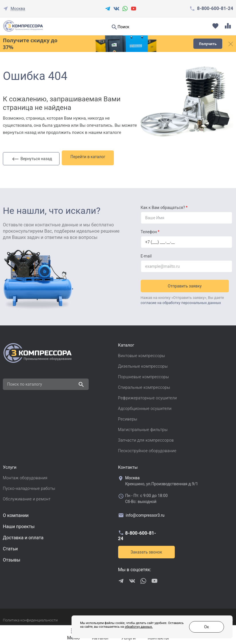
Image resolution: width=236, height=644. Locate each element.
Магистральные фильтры (143, 428)
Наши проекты (19, 525)
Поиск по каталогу (25, 383)
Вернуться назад (32, 157)
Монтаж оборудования (25, 476)
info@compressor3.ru (141, 514)
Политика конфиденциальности (30, 618)
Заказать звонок (146, 550)
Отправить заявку (186, 283)
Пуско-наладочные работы (29, 487)
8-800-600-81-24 (215, 9)
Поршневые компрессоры (144, 375)
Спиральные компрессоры (144, 386)
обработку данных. (125, 630)
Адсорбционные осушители (145, 407)
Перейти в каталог (91, 157)
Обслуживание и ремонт (27, 497)
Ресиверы (128, 417)
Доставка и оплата (23, 536)
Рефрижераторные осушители (148, 396)
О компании (16, 514)
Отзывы (12, 558)
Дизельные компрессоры (143, 365)
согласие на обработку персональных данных (181, 299)
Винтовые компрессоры (142, 354)
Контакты (128, 466)
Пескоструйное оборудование (147, 449)
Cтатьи (10, 547)
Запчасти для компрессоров (146, 438)
